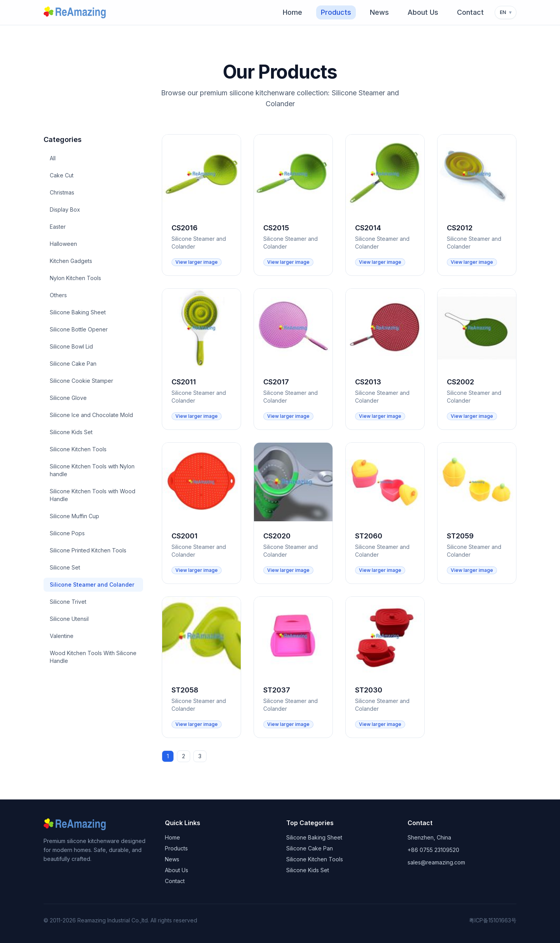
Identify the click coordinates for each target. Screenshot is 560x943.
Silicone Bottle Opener (79, 329)
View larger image (197, 262)
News (379, 12)
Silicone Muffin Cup (74, 516)
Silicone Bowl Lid (71, 346)
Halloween (63, 244)
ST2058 (185, 690)
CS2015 (276, 228)
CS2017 (276, 382)
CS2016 (185, 228)
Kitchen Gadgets (71, 261)
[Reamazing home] (78, 12)
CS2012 (460, 228)
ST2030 (369, 690)
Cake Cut (62, 175)
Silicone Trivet (68, 602)
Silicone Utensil (69, 619)
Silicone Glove (68, 398)
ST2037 (277, 690)
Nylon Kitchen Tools (75, 278)
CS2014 (368, 228)
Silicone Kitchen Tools (78, 449)
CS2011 (184, 382)
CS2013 (368, 382)
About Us (423, 12)
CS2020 (277, 536)
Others (58, 295)
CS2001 (185, 536)
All (53, 158)
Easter (58, 227)
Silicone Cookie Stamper (81, 381)
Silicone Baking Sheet (78, 312)
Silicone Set (65, 567)
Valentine (62, 636)
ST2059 (460, 536)
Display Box (65, 209)
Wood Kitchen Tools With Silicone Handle (93, 657)
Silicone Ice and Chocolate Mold (91, 415)
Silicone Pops (67, 533)
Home (292, 12)
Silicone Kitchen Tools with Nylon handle (92, 470)
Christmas (62, 192)
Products (336, 12)
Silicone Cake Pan (73, 364)
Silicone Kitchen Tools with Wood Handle (93, 495)
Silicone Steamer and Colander (92, 585)
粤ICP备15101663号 (493, 920)
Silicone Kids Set (71, 432)
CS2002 (460, 382)
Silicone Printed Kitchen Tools (88, 550)
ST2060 (369, 536)
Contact (470, 12)
